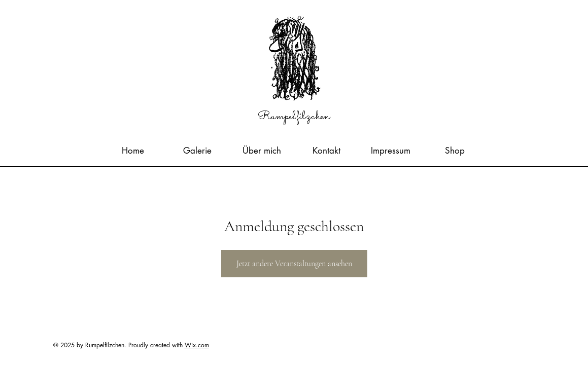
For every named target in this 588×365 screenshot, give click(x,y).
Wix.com (197, 345)
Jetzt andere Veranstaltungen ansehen (294, 264)
